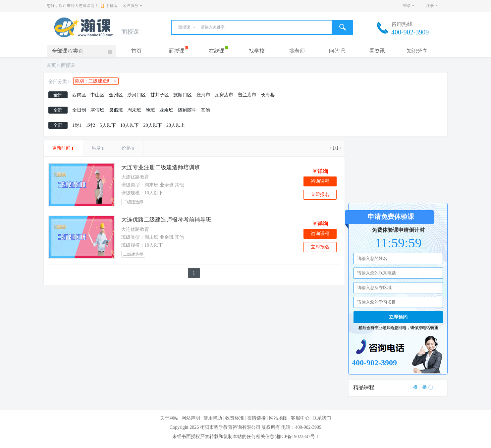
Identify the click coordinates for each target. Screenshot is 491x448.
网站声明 (191, 418)
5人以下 (108, 125)
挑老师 (297, 51)
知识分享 (417, 51)
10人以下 (130, 125)
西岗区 (79, 95)
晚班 (150, 110)
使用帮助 (213, 418)
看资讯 (377, 51)
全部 (58, 95)
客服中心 (300, 418)
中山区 (97, 95)
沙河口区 (136, 95)
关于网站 (169, 418)
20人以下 (153, 125)
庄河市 (203, 95)
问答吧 (337, 51)
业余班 (166, 110)
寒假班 (97, 110)
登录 (407, 6)
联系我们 (322, 418)
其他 (205, 110)
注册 (430, 6)
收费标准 (235, 418)
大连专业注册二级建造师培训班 (161, 167)
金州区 (116, 95)
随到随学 (187, 110)
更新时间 (61, 148)
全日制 (79, 110)
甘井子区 (160, 95)
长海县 (268, 95)
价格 (126, 148)
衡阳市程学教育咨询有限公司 (230, 427)
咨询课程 (320, 181)
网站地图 (278, 418)
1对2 (90, 125)
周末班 (134, 110)
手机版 (109, 6)
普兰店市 (247, 95)
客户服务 (131, 6)
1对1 (77, 125)
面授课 (177, 51)
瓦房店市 (224, 95)
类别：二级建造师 (93, 81)
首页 (136, 51)
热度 (96, 148)
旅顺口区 (183, 95)
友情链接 (256, 418)
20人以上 (176, 125)
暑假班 (116, 110)
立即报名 (320, 195)
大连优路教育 (135, 177)
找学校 (257, 51)
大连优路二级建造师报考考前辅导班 (166, 220)
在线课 (217, 51)
